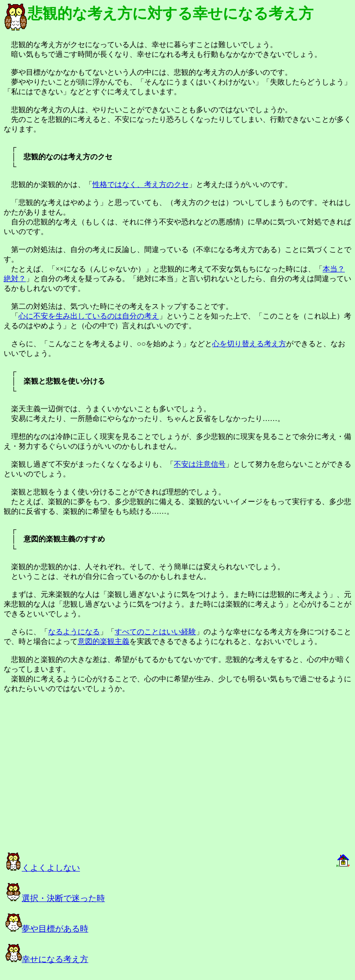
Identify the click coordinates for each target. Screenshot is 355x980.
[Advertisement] (107, 777)
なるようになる (74, 632)
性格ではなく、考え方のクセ (141, 184)
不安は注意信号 (200, 464)
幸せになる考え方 (47, 959)
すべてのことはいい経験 (155, 632)
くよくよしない (43, 868)
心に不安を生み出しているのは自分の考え (89, 316)
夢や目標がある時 (47, 929)
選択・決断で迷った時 (55, 898)
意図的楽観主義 (104, 641)
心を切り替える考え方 (249, 344)
